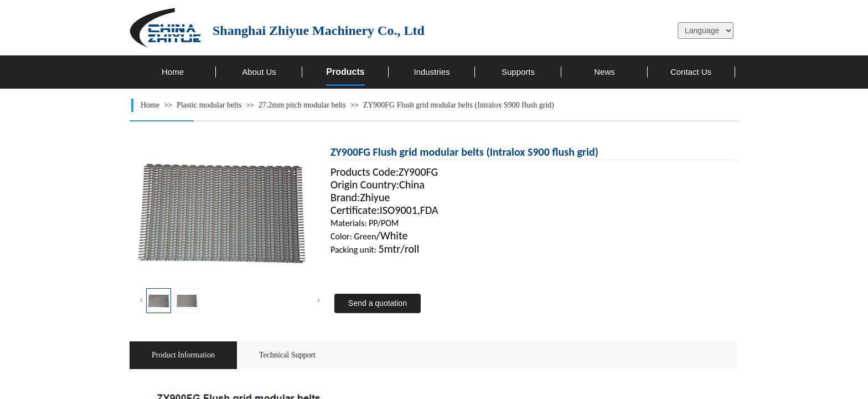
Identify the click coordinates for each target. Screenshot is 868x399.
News (604, 72)
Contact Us (691, 72)
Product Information (183, 355)
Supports (518, 72)
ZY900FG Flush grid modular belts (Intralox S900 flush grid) (459, 105)
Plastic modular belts (209, 105)
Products (345, 72)
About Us (259, 72)
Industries (432, 72)
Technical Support (287, 355)
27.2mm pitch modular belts (302, 105)
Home (173, 72)
